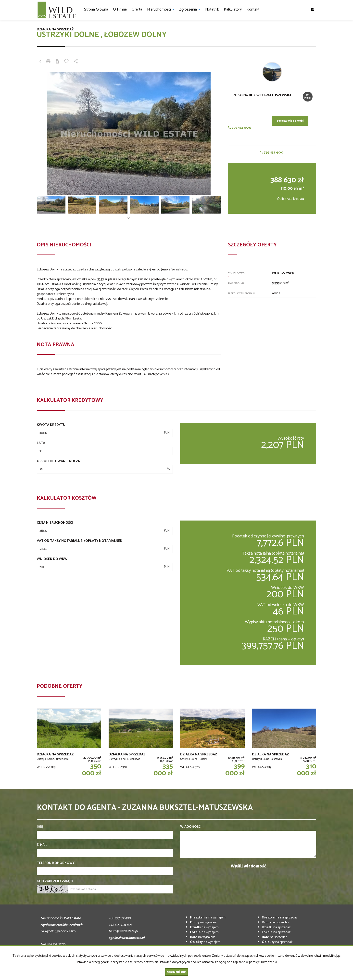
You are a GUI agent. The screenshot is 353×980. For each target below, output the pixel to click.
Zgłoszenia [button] (190, 9)
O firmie (120, 9)
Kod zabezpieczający (55, 881)
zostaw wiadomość (290, 121)
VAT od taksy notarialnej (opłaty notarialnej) (80, 541)
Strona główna (96, 9)
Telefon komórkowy (56, 863)
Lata (41, 443)
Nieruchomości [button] (161, 9)
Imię (40, 827)
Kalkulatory (233, 9)
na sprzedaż (280, 918)
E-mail (42, 845)
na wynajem (208, 918)
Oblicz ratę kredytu (290, 199)
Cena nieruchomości (55, 523)
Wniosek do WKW (52, 559)
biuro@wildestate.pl (123, 931)
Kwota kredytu (51, 425)
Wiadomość (190, 827)
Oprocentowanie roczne (60, 461)
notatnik (212, 9)
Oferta (137, 9)
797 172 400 (240, 128)
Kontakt (253, 9)
